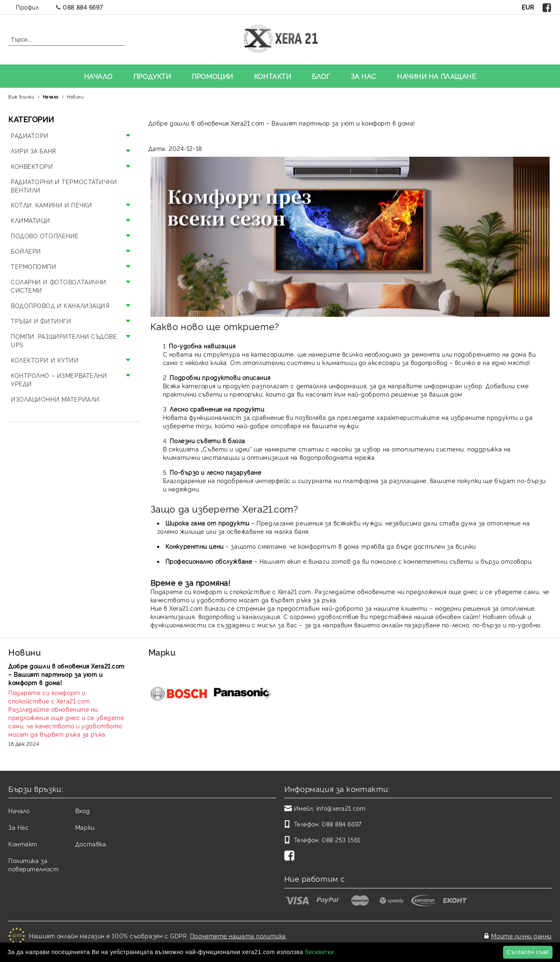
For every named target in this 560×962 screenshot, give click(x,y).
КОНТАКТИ (273, 76)
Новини (75, 97)
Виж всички (21, 97)
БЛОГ (321, 76)
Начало (51, 97)
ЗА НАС (364, 76)
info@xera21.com (341, 808)
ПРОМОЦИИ (212, 76)
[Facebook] (291, 856)
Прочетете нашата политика (238, 934)
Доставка (91, 844)
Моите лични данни (521, 934)
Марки (85, 827)
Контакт (23, 844)
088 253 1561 (341, 840)
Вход (83, 810)
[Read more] (68, 713)
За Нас (19, 827)
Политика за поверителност (33, 865)
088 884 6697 (83, 7)
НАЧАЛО (98, 76)
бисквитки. (320, 952)
